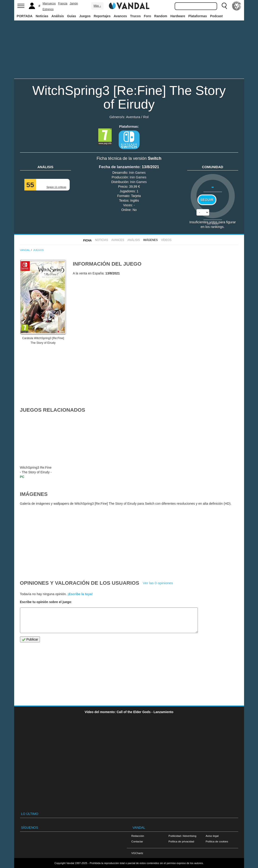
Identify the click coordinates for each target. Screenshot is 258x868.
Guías (72, 16)
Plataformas (198, 16)
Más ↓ (97, 6)
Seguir (207, 200)
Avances (120, 16)
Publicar (30, 639)
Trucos (135, 16)
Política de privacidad (181, 841)
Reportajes (102, 16)
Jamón (74, 3)
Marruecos (49, 3)
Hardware (178, 16)
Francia (63, 3)
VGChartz (137, 853)
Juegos (85, 16)
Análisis (58, 16)
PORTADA (25, 16)
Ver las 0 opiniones (158, 583)
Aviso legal (212, 836)
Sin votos (212, 223)
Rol (146, 117)
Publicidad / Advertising (183, 836)
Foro (147, 16)
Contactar (137, 841)
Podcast (216, 16)
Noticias (42, 16)
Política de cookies (217, 841)
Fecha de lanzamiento (119, 167)
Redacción (138, 836)
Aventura (133, 117)
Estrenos (48, 9)
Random (161, 16)
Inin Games (137, 173)
